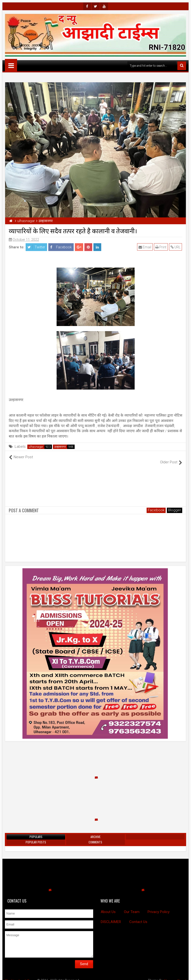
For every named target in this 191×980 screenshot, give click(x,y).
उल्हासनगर (60, 447)
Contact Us (138, 916)
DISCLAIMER (111, 916)
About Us (108, 907)
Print (161, 247)
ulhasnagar (36, 447)
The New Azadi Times (21, 975)
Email (145, 247)
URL (176, 247)
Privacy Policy (159, 907)
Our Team (132, 907)
